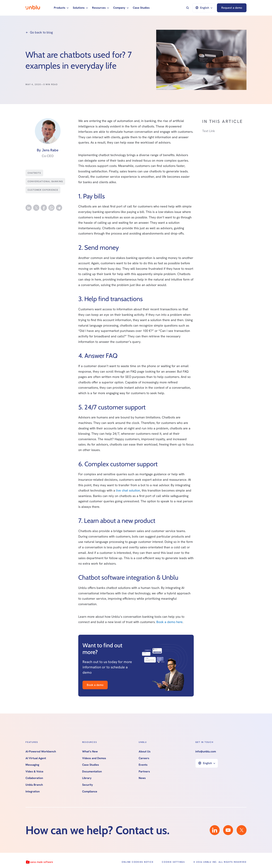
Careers (144, 758)
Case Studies (141, 8)
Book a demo (95, 685)
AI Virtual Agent (36, 758)
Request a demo (232, 8)
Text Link (209, 131)
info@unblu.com (206, 752)
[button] (61, 8)
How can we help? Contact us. (97, 830)
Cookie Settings (173, 862)
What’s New (90, 752)
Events (143, 765)
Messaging (32, 765)
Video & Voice (34, 772)
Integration (33, 792)
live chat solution (128, 490)
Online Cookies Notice (138, 862)
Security (88, 785)
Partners (144, 772)
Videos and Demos (94, 758)
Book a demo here (169, 622)
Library (87, 778)
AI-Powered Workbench (41, 752)
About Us (145, 752)
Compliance (90, 792)
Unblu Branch (34, 785)
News (142, 778)
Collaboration (34, 778)
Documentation (92, 772)
